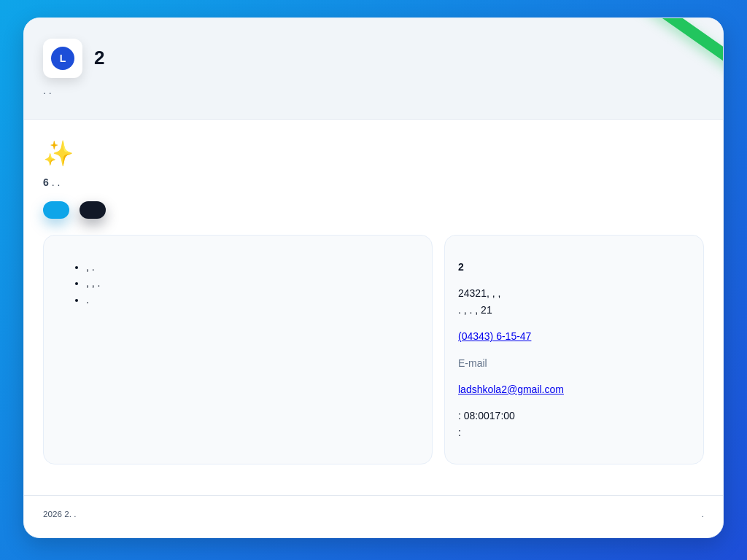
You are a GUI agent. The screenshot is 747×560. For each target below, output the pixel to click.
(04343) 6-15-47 (495, 336)
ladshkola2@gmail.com (511, 389)
